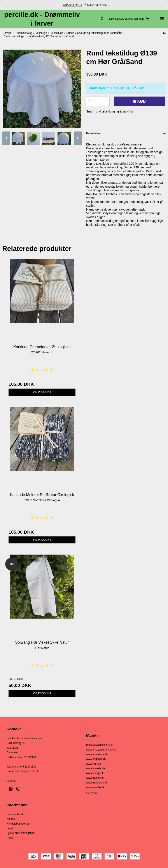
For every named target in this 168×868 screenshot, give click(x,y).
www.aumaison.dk (97, 754)
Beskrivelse (93, 133)
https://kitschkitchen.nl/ (99, 745)
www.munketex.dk (97, 783)
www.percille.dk (95, 787)
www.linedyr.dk (95, 773)
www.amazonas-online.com (102, 750)
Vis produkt (42, 392)
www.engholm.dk (96, 759)
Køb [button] (139, 101)
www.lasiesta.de (96, 768)
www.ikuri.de (94, 764)
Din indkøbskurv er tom (130, 19)
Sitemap (11, 781)
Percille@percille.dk (27, 771)
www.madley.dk (95, 778)
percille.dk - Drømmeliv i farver (42, 19)
